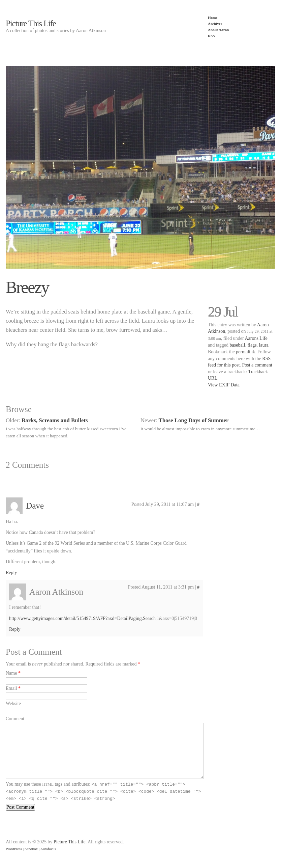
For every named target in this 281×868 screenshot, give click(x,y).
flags (252, 345)
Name (11, 673)
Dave (35, 506)
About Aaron (218, 30)
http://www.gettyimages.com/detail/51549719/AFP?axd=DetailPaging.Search (82, 618)
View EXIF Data (224, 385)
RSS (211, 36)
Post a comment (257, 365)
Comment (15, 719)
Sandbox (31, 849)
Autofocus (48, 849)
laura (264, 345)
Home (213, 18)
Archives (215, 24)
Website (13, 703)
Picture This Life (31, 23)
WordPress (14, 849)
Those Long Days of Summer (194, 420)
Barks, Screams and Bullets (55, 420)
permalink (245, 352)
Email (11, 688)
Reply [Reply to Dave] (11, 573)
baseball (238, 345)
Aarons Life (256, 338)
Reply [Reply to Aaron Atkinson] (15, 629)
